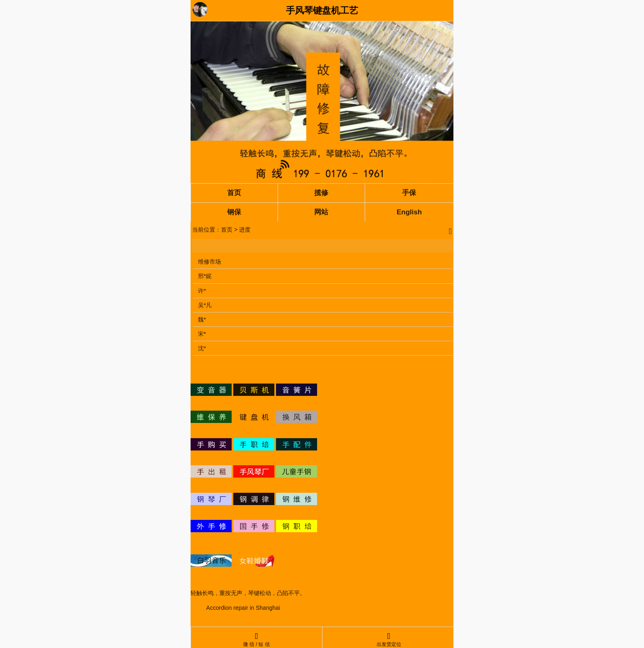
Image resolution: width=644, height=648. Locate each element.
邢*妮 (205, 276)
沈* (202, 348)
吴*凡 (205, 305)
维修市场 (209, 262)
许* (202, 291)
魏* (202, 319)
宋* (202, 334)
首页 (227, 230)
